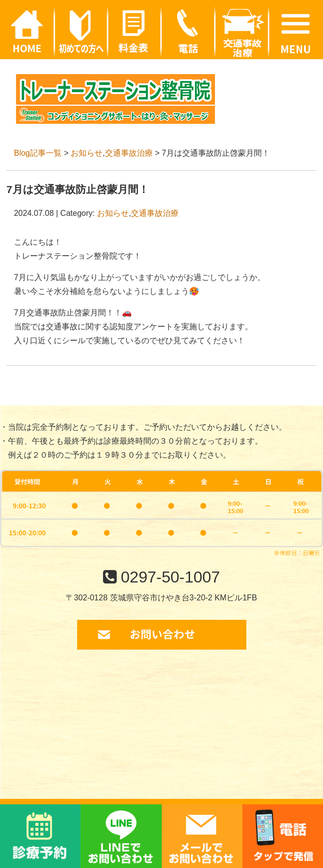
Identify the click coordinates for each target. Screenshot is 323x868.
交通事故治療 (129, 153)
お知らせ (87, 153)
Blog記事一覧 (38, 153)
